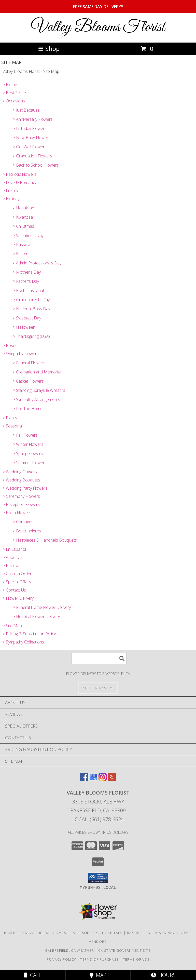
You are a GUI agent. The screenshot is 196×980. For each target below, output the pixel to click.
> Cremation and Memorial (37, 372)
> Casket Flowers (28, 381)
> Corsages (23, 522)
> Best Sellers (15, 93)
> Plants (10, 418)
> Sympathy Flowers (21, 354)
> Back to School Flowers (36, 165)
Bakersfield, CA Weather (70, 950)
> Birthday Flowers (30, 128)
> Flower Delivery (18, 598)
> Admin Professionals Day (37, 263)
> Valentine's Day (28, 235)
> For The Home (28, 409)
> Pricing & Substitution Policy (29, 634)
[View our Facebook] (84, 779)
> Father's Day (26, 281)
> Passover (23, 245)
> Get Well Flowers (30, 147)
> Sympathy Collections (23, 642)
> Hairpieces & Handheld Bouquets (45, 540)
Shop (49, 49)
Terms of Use (136, 959)
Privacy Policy (61, 959)
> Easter (20, 254)
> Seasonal (13, 426)
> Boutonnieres (27, 531)
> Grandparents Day (31, 300)
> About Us (13, 557)
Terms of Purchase (99, 959)
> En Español (14, 549)
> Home (10, 85)
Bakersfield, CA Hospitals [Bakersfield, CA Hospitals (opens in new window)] (97, 933)
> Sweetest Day (27, 318)
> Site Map (12, 626)
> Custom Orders (18, 574)
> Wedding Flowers (20, 472)
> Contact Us (14, 590)
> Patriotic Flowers (19, 174)
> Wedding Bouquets (21, 480)
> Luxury (10, 191)
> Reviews (12, 566)
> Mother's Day (27, 272)
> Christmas (23, 226)
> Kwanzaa (23, 217)
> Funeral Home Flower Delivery (42, 607)
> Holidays (12, 199)
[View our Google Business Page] (93, 779)
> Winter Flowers (28, 444)
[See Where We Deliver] (98, 688)
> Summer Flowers (30, 463)
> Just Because (26, 110)
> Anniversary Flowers (33, 119)
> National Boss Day (31, 309)
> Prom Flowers (17, 513)
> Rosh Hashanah (29, 290)
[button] (98, 878)
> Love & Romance (20, 182)
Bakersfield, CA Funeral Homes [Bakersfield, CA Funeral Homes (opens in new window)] (35, 933)
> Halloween (24, 327)
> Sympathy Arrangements (36, 399)
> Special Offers (17, 582)
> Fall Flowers (25, 435)
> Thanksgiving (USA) (31, 336)
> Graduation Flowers (32, 156)
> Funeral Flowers (29, 363)
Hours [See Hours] (163, 975)
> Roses (10, 345)
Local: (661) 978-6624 (98, 819)
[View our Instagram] (103, 779)
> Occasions (14, 101)
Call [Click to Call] (33, 975)
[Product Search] (99, 658)
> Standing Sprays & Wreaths (39, 390)
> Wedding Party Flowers (25, 488)
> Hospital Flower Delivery (36, 616)
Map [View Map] (98, 975)
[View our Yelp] (112, 779)
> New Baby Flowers (32, 138)
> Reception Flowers (21, 504)
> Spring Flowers (28, 453)
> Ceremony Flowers (21, 496)
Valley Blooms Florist (98, 27)
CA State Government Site (124, 950)
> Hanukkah (23, 208)
